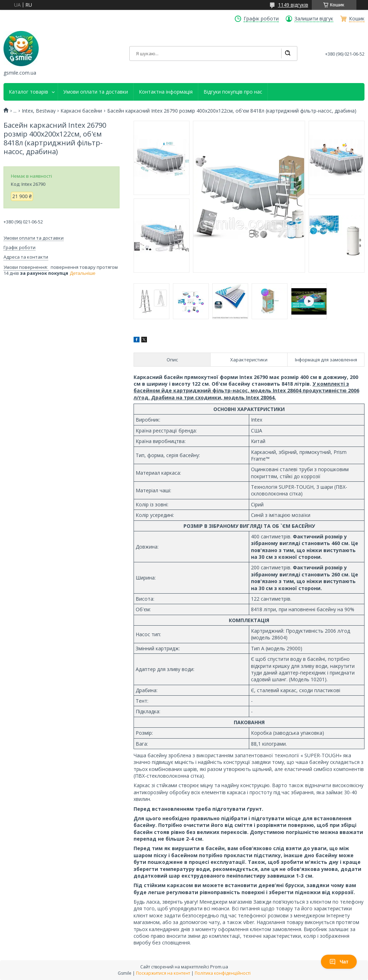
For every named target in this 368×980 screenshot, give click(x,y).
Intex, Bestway (39, 111)
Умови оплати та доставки (96, 92)
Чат (339, 962)
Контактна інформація (166, 92)
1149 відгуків (293, 5)
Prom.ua (219, 967)
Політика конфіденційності (223, 973)
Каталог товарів (28, 92)
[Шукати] (288, 53)
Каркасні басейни (81, 111)
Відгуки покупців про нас (233, 92)
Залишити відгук (314, 19)
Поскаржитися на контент (163, 973)
